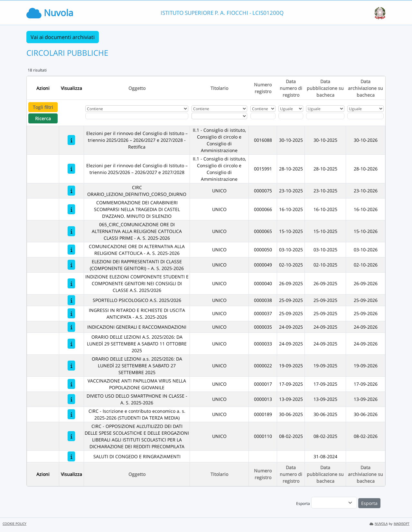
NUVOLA (379, 524)
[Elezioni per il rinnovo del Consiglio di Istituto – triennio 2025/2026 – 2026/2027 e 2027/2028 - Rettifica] (71, 140)
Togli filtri (43, 107)
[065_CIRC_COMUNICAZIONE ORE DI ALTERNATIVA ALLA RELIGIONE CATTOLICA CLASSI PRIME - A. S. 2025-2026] (71, 231)
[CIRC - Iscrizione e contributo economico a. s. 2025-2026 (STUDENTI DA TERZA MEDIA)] (71, 414)
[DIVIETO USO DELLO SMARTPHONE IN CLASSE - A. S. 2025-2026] (71, 399)
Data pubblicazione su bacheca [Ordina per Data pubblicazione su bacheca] (325, 88)
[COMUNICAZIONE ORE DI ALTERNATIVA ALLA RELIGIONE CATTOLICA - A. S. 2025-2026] (71, 250)
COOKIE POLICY (14, 524)
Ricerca (43, 118)
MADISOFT (402, 524)
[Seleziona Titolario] (219, 116)
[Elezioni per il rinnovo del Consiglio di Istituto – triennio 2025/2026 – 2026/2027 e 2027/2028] (71, 169)
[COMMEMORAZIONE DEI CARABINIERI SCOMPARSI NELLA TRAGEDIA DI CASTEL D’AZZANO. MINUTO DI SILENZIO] (71, 209)
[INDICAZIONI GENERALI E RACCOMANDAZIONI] (71, 327)
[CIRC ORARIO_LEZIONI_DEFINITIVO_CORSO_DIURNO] (71, 191)
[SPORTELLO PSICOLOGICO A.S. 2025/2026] (71, 300)
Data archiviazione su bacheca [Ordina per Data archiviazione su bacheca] (365, 88)
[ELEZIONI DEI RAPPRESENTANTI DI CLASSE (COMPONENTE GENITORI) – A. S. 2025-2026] (71, 265)
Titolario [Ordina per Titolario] (219, 88)
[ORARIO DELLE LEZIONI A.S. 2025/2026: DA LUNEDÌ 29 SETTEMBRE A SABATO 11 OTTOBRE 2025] (71, 344)
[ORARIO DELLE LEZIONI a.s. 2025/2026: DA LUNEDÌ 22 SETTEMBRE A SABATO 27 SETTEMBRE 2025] (71, 366)
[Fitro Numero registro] (263, 116)
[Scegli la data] (291, 116)
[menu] (334, 503)
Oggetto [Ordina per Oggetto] (137, 88)
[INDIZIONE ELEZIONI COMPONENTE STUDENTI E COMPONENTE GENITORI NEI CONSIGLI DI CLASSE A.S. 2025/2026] (71, 283)
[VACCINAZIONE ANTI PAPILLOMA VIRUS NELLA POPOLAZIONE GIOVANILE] (71, 384)
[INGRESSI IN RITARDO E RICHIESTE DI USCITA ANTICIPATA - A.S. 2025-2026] (71, 313)
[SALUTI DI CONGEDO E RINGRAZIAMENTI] (71, 456)
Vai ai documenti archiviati (63, 37)
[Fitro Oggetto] (137, 116)
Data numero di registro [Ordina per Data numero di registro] (291, 88)
